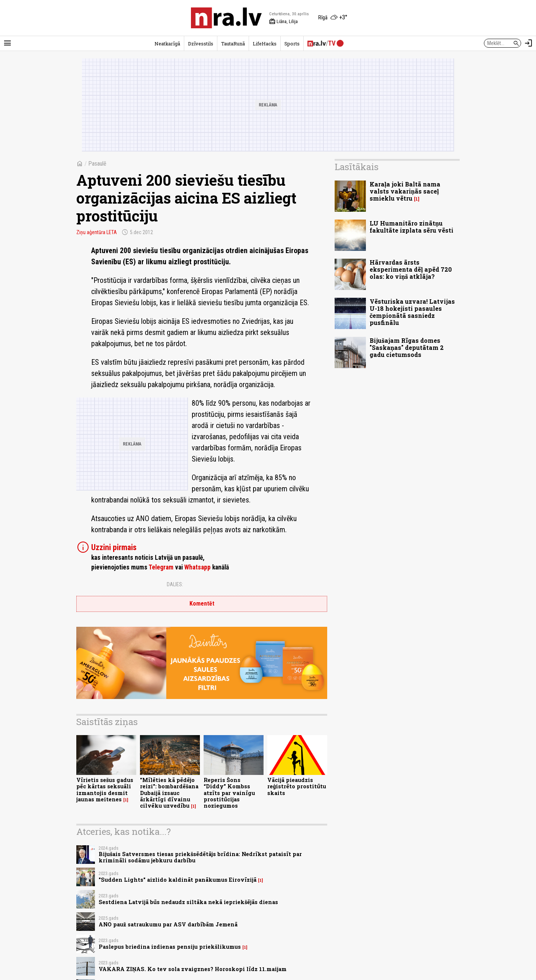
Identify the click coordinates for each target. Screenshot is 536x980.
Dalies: (175, 584)
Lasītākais (357, 167)
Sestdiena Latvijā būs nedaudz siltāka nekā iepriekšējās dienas (188, 902)
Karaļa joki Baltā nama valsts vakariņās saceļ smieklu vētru (405, 191)
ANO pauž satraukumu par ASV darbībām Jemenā (168, 924)
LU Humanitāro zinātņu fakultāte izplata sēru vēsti (411, 227)
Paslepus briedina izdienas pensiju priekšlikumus (170, 947)
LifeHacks (265, 44)
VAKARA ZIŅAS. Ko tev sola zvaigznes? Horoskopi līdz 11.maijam (193, 969)
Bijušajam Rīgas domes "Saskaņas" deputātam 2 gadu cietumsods (407, 347)
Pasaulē (97, 164)
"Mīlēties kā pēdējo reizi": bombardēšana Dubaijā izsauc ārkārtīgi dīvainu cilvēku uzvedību (169, 793)
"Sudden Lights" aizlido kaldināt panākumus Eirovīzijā (178, 880)
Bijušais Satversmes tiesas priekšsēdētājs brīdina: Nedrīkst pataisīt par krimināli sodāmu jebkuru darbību (200, 857)
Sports (292, 44)
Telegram (161, 567)
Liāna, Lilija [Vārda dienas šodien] (283, 22)
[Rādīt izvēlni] (7, 43)
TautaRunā (233, 44)
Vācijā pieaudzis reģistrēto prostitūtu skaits (297, 786)
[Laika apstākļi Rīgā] (333, 18)
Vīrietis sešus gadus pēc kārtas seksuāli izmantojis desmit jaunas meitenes (105, 790)
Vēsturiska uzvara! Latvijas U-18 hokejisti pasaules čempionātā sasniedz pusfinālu (412, 312)
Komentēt (202, 604)
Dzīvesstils (201, 44)
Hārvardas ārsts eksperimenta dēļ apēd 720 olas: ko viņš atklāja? (411, 269)
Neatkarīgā (167, 44)
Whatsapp (197, 567)
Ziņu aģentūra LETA (97, 232)
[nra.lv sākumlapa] (226, 18)
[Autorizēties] (529, 43)
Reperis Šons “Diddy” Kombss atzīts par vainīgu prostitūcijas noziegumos (229, 793)
